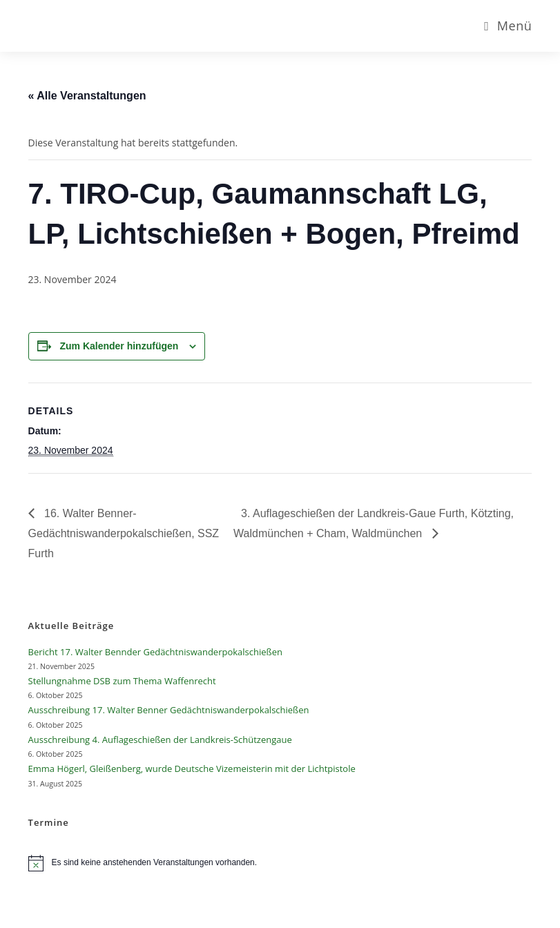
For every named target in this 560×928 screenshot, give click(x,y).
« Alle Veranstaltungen (87, 96)
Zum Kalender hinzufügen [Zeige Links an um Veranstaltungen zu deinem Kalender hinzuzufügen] (119, 346)
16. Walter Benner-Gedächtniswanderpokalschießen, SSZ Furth (124, 533)
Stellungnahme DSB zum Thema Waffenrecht (122, 681)
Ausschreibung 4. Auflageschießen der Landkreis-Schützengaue (160, 739)
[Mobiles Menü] (508, 26)
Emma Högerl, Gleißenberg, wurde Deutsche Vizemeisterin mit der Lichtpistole (192, 768)
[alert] (280, 863)
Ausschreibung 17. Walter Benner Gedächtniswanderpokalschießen (169, 710)
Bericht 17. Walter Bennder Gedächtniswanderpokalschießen (155, 652)
